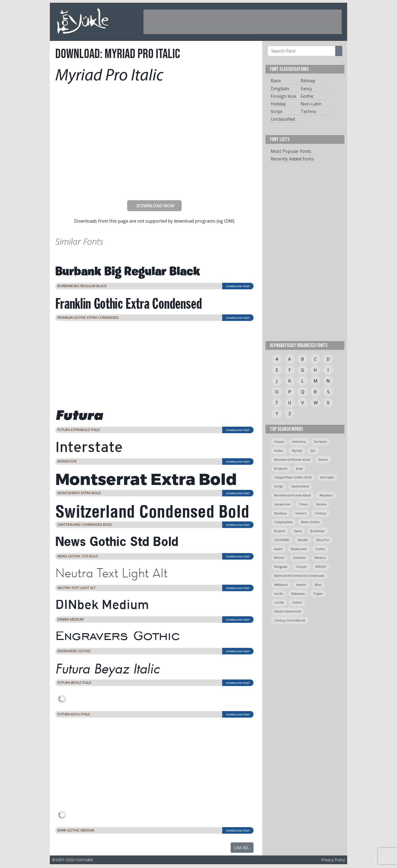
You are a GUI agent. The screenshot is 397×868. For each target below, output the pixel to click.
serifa (279, 594)
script (279, 486)
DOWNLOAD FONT (238, 286)
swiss (298, 531)
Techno (308, 111)
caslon (297, 602)
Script (277, 111)
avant (278, 549)
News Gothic (311, 522)
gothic (320, 549)
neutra (321, 504)
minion (279, 558)
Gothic (307, 96)
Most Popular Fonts (291, 151)
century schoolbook (290, 620)
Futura (279, 441)
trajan (318, 594)
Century (321, 513)
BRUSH (321, 567)
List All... (242, 848)
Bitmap (308, 81)
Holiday (278, 104)
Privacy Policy (333, 860)
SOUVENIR (282, 540)
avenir (323, 459)
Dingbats (280, 89)
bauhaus (280, 513)
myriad (297, 450)
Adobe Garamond (288, 611)
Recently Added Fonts (292, 159)
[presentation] (154, 185)
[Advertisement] (243, 22)
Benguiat (281, 567)
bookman (317, 531)
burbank (320, 441)
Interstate (327, 477)
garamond (282, 504)
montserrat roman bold (292, 459)
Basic (276, 81)
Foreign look (284, 96)
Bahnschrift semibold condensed (299, 576)
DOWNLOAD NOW (153, 206)
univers (301, 513)
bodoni (280, 531)
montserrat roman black (293, 495)
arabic (279, 450)
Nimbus (320, 558)
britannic (281, 468)
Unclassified (283, 119)
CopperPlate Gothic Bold (293, 477)
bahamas (298, 594)
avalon (301, 585)
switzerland (300, 486)
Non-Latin (311, 104)
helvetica (299, 441)
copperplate (283, 522)
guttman (300, 558)
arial (299, 468)
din (313, 450)
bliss (318, 585)
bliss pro (323, 540)
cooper (301, 567)
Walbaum (281, 585)
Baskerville (299, 549)
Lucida (279, 602)
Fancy (306, 89)
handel (303, 540)
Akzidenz (326, 495)
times (303, 504)
